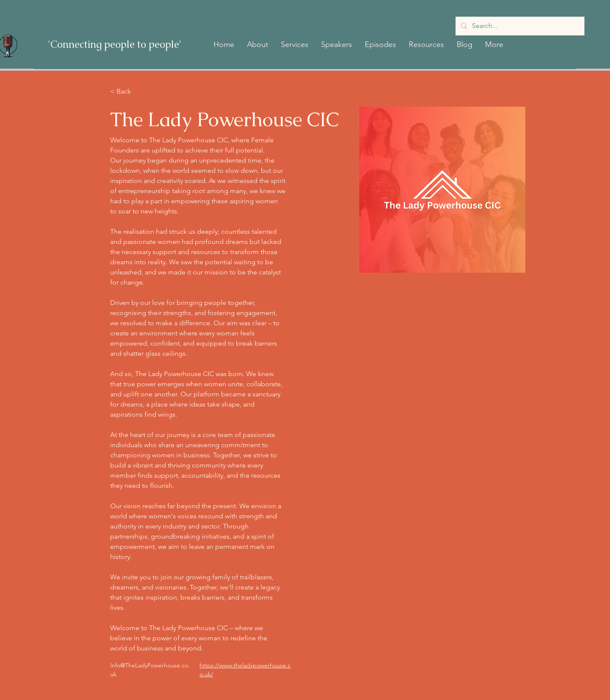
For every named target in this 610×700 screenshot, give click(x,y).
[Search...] (519, 26)
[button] (258, 44)
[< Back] (127, 92)
